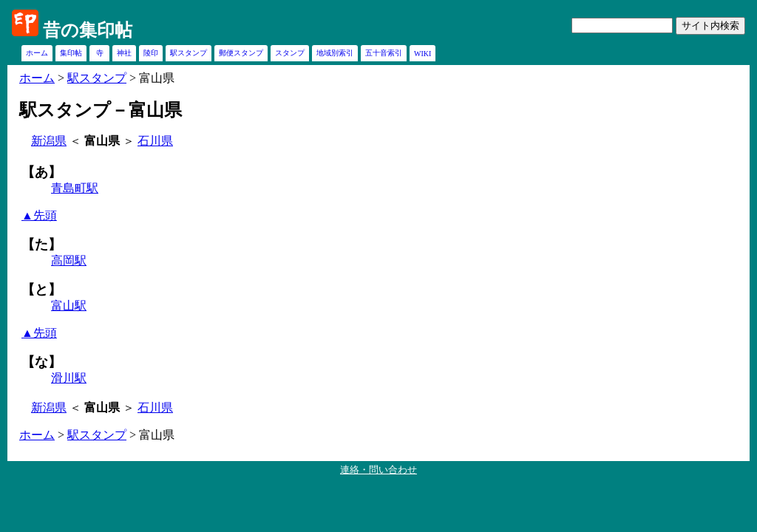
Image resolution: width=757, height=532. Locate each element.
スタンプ (290, 53)
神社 (124, 53)
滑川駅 (69, 378)
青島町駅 (75, 188)
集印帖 (71, 53)
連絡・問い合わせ (378, 470)
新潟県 (49, 141)
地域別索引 (335, 53)
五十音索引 (384, 53)
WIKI (422, 54)
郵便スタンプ (241, 53)
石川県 (155, 141)
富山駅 (69, 306)
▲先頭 (39, 215)
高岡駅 (69, 260)
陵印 (151, 53)
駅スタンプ (189, 53)
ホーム (37, 53)
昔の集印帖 (88, 30)
